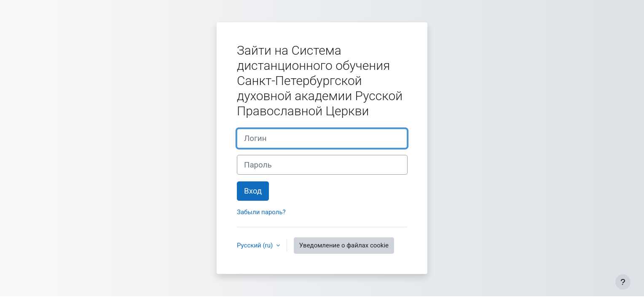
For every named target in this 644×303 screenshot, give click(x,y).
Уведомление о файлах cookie (344, 245)
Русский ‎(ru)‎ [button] (256, 245)
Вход (253, 191)
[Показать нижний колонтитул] (623, 282)
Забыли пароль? (261, 212)
